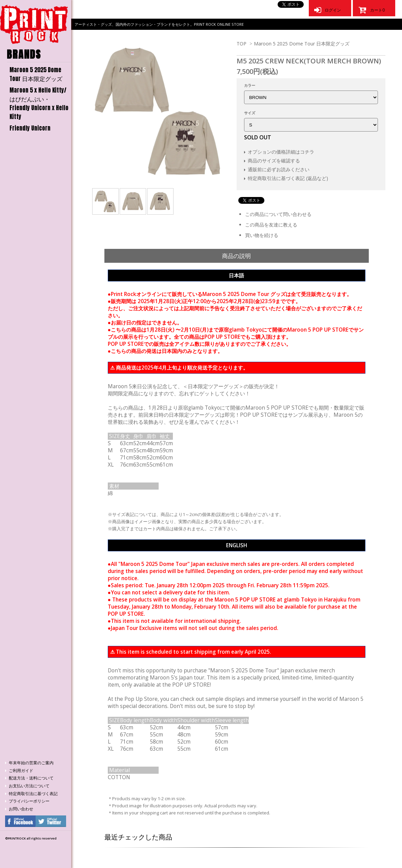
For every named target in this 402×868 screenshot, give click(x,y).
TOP (242, 44)
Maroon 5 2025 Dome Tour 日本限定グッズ (36, 74)
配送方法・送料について (31, 778)
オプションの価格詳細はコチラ (281, 152)
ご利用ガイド (21, 771)
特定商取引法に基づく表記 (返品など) (288, 178)
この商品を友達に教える (271, 225)
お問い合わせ (21, 809)
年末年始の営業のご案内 (31, 763)
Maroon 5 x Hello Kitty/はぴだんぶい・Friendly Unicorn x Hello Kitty (39, 103)
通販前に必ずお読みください (279, 169)
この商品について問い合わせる (278, 214)
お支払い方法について (29, 786)
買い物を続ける (262, 235)
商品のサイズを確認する (274, 161)
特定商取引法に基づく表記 (33, 794)
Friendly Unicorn (30, 128)
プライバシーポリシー (29, 801)
